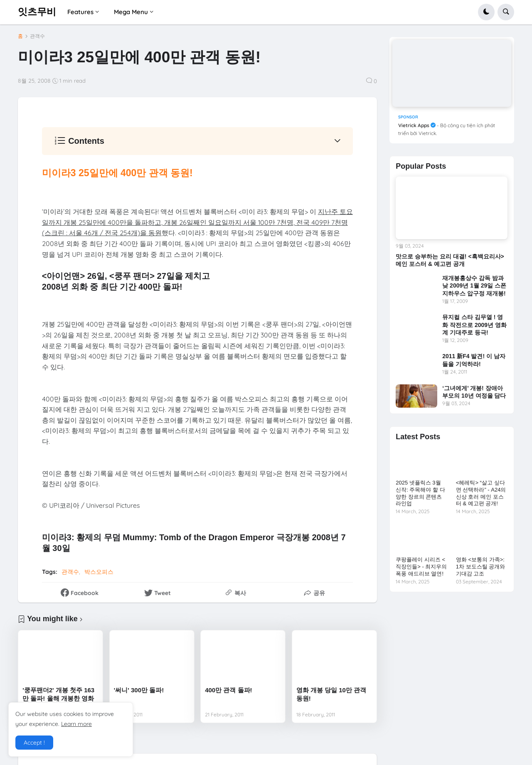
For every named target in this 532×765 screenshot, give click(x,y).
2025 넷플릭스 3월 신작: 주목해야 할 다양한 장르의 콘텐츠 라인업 (420, 493)
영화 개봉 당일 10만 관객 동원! (331, 694)
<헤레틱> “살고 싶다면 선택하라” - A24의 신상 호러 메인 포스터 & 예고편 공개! (481, 493)
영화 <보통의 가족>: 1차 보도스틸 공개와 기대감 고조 (480, 567)
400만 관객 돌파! (228, 690)
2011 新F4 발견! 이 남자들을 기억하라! (474, 360)
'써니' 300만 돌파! (139, 690)
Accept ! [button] (34, 743)
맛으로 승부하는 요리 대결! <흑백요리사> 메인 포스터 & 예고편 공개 (450, 260)
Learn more (76, 724)
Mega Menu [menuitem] (131, 12)
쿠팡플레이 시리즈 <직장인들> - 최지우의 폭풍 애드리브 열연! (421, 567)
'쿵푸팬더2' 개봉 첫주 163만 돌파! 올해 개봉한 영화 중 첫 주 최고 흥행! (58, 698)
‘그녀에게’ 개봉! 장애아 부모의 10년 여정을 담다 (474, 392)
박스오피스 (99, 572)
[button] (486, 12)
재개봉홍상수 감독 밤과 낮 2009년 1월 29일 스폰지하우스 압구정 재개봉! (474, 285)
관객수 (37, 36)
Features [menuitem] (80, 12)
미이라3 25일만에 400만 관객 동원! (117, 173)
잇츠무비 (37, 12)
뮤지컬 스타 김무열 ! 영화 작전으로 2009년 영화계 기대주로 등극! (474, 325)
